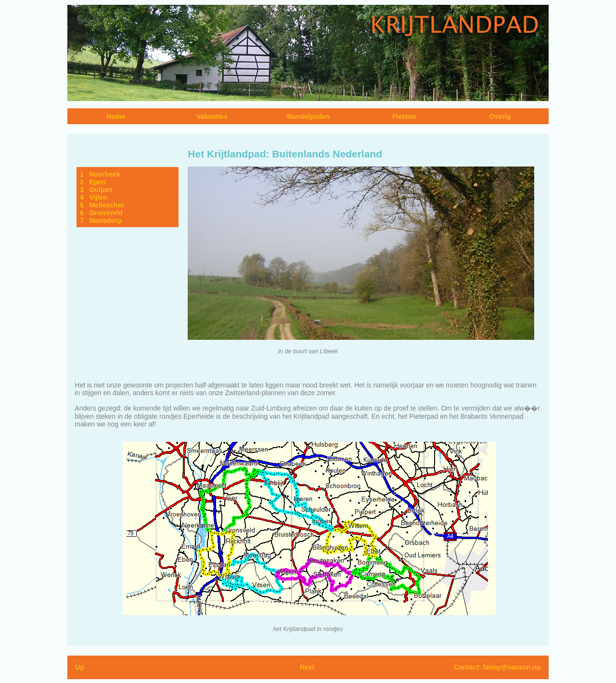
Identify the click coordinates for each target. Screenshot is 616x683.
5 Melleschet (102, 205)
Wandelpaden (308, 116)
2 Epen (93, 182)
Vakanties (212, 116)
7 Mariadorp (101, 220)
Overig (500, 116)
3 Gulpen (96, 190)
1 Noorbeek (100, 174)
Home (116, 116)
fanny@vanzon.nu (512, 667)
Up (80, 667)
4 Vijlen (94, 197)
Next (307, 667)
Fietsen (404, 116)
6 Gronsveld (101, 213)
